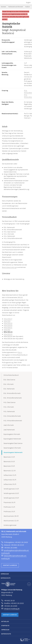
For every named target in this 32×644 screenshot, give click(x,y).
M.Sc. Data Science (9, 402)
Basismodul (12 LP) (10, 471)
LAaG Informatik (9, 425)
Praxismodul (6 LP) (10, 503)
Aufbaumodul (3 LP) (10, 475)
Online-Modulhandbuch (11, 375)
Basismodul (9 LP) (9, 466)
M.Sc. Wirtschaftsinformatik (12, 416)
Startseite (3, 7)
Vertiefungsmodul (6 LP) (11, 493)
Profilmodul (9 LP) (9, 512)
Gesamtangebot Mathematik (13, 453)
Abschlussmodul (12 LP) (11, 521)
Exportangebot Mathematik (12, 439)
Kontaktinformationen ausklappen (29, 584)
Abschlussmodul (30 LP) (11, 516)
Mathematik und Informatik (16, 7)
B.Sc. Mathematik (9, 389)
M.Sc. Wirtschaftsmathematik (13, 421)
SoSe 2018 (7, 321)
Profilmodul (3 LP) (9, 507)
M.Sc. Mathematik (9, 412)
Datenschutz (6, 578)
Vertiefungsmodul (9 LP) (11, 498)
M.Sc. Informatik (9, 407)
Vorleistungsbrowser (10, 525)
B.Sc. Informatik (9, 384)
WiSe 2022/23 (8, 334)
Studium (28, 7)
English (28, 3)
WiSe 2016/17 (8, 319)
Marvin (20, 352)
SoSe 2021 (7, 330)
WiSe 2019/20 (8, 326)
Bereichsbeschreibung (9, 267)
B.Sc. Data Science (9, 380)
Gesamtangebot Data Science (13, 443)
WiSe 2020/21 (8, 328)
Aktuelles (5, 622)
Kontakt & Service (10, 615)
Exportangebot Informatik (12, 434)
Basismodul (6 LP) (9, 462)
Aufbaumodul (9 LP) (10, 484)
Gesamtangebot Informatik (12, 448)
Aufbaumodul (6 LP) (10, 480)
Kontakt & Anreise (10, 565)
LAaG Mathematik (9, 430)
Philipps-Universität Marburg (8, 584)
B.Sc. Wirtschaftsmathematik (13, 398)
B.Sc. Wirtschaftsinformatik (12, 393)
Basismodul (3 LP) (9, 457)
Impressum (5, 574)
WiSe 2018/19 (8, 323)
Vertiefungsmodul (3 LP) (11, 489)
